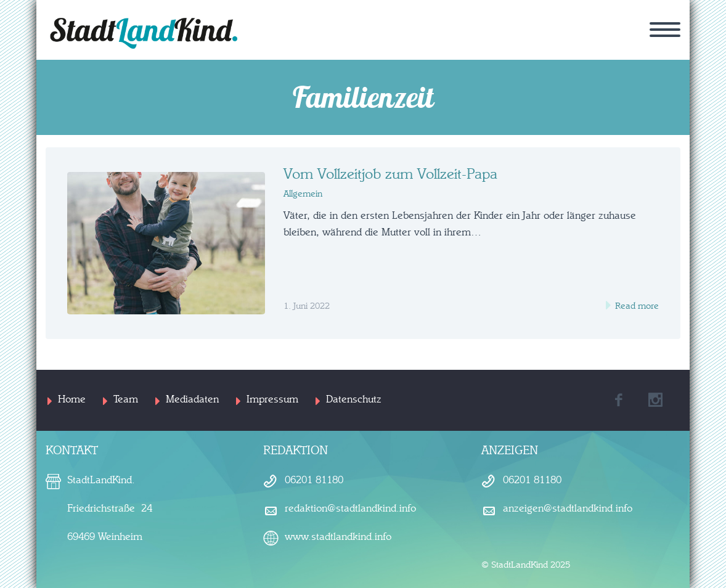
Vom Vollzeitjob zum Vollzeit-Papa (390, 174)
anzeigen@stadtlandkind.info (568, 508)
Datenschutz (354, 399)
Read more (636, 306)
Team (126, 399)
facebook (619, 400)
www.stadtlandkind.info (338, 537)
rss (656, 400)
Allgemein (303, 194)
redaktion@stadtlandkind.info (350, 508)
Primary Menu (665, 30)
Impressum (272, 399)
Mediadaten (192, 399)
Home (72, 399)
